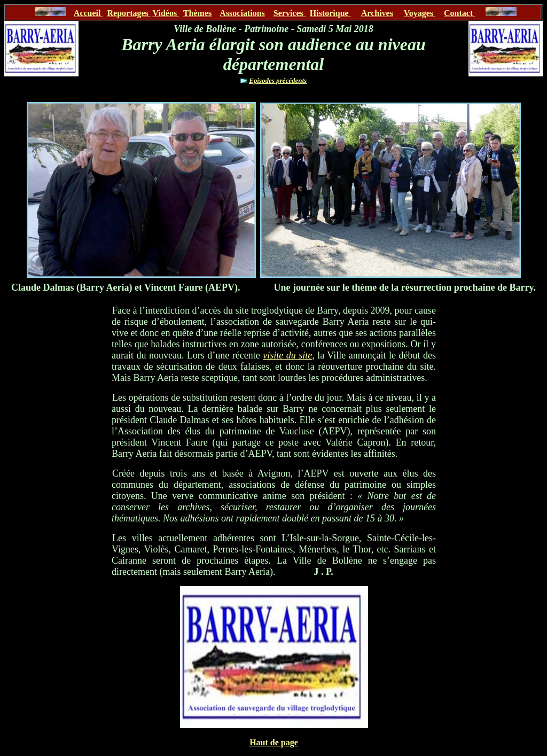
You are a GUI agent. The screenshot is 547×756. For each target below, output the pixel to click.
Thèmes (197, 13)
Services (290, 13)
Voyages (420, 13)
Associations (242, 13)
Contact (459, 13)
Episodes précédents (278, 80)
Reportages (128, 13)
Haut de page (274, 742)
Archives (377, 13)
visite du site (287, 355)
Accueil (88, 13)
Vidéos (166, 13)
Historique (330, 13)
